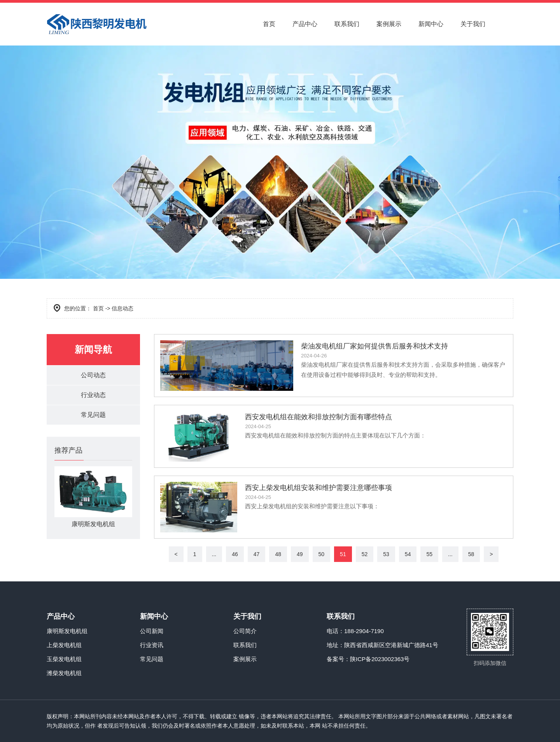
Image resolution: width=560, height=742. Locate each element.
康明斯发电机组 (67, 631)
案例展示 (389, 24)
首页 (269, 24)
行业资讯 (152, 645)
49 (300, 554)
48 (278, 554)
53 (386, 554)
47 (257, 554)
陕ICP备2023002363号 (380, 659)
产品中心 (305, 24)
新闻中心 (431, 24)
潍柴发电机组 (64, 673)
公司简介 (245, 631)
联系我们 (347, 24)
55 (429, 554)
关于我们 (473, 24)
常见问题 (93, 415)
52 (365, 554)
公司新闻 (152, 631)
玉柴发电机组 (64, 659)
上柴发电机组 (64, 645)
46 (235, 554)
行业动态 (93, 395)
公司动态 (93, 375)
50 (322, 554)
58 (471, 554)
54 (408, 554)
